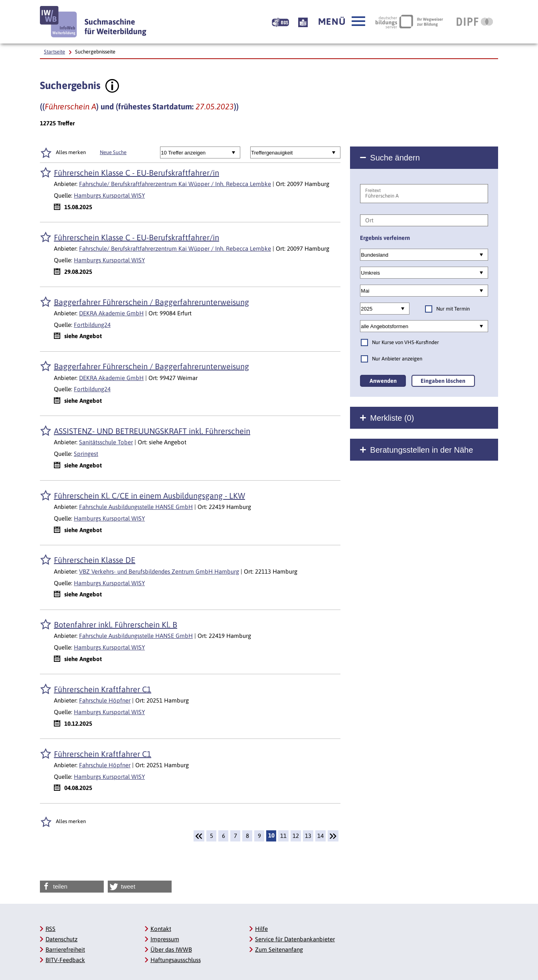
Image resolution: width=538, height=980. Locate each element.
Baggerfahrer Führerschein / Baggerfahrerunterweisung (151, 302)
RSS (50, 929)
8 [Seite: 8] (247, 836)
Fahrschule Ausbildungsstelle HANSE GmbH (136, 507)
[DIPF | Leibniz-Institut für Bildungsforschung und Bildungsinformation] (475, 22)
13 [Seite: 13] (308, 836)
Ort (369, 220)
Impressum (165, 939)
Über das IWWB (171, 949)
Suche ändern (395, 158)
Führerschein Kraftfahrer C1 (103, 689)
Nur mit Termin (453, 309)
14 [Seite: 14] (320, 836)
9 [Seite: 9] (259, 836)
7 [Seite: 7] (235, 836)
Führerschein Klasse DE (95, 560)
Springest (86, 454)
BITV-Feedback (65, 960)
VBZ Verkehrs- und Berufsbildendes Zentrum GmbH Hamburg (159, 571)
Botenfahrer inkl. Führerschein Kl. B (116, 625)
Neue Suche (113, 152)
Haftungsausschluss (176, 960)
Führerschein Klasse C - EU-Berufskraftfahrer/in (136, 173)
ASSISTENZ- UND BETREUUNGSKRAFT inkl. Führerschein (152, 431)
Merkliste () (392, 418)
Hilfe (261, 929)
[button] (342, 22)
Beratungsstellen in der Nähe (421, 450)
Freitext (373, 190)
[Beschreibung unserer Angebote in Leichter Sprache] (303, 22)
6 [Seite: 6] (224, 836)
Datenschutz (61, 939)
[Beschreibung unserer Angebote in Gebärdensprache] (280, 22)
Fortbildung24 (92, 325)
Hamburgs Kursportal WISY (109, 195)
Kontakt (161, 929)
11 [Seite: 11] (283, 836)
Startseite (54, 52)
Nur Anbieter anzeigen (397, 359)
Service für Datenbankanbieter (295, 939)
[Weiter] (333, 836)
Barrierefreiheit (65, 949)
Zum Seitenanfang (279, 949)
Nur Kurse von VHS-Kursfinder (405, 342)
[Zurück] (199, 836)
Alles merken (71, 152)
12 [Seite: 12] (296, 836)
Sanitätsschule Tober (106, 442)
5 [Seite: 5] (212, 836)
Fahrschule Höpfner (105, 700)
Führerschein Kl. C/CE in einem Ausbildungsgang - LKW (149, 496)
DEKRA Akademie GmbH (111, 313)
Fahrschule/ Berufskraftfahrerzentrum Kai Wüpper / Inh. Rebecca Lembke (175, 184)
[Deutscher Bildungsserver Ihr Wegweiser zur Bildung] (409, 22)
